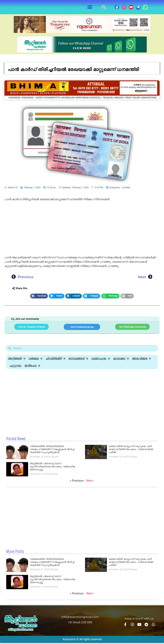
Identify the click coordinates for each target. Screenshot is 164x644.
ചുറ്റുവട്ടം (15, 367)
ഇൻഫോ (32, 367)
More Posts (15, 553)
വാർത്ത (126, 187)
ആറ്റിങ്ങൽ (17, 360)
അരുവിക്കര (141, 360)
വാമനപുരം (101, 360)
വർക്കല (35, 360)
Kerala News (16, 440)
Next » (90, 482)
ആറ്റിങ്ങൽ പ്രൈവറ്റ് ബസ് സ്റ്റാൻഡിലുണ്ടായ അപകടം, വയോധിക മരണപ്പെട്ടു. (53, 468)
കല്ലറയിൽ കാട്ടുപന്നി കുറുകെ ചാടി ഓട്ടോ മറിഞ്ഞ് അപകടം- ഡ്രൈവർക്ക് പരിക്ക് (131, 451)
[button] (90, 7)
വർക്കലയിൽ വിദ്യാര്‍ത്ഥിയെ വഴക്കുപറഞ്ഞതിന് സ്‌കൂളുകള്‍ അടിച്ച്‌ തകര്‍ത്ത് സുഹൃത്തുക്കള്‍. (52, 451)
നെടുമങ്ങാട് (78, 360)
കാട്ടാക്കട (121, 360)
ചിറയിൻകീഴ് (55, 360)
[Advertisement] (82, 229)
